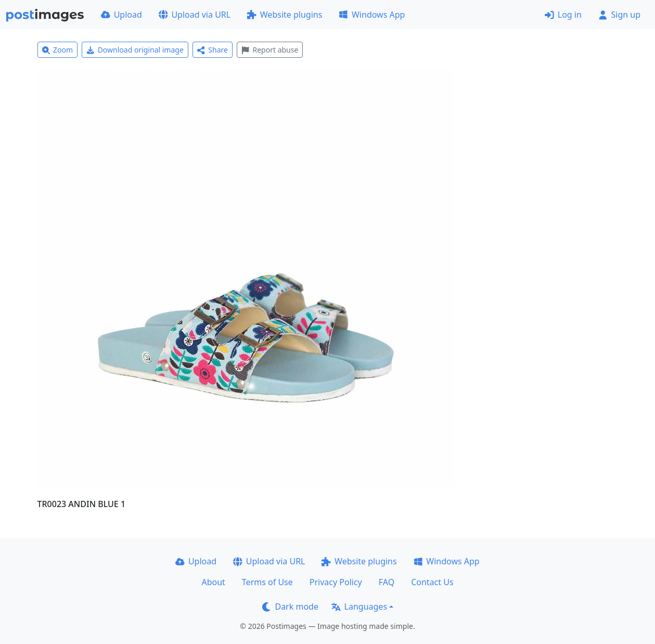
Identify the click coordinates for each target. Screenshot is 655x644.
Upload (121, 15)
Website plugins (285, 15)
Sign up (619, 15)
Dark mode (290, 607)
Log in (563, 15)
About (213, 582)
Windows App (372, 15)
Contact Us (432, 582)
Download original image (135, 50)
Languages (359, 607)
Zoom (58, 50)
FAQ (387, 582)
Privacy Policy (336, 582)
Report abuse (270, 50)
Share (213, 50)
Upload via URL (195, 15)
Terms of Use (267, 582)
